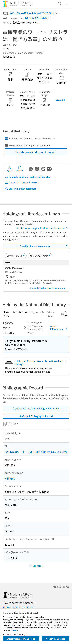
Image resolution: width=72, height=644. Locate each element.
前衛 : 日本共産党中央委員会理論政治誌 (32, 13)
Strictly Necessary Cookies (21, 639)
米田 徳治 (10, 478)
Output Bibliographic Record (22, 182)
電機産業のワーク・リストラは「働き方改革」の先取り (36, 452)
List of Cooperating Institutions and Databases (42, 228)
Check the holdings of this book (48, 288)
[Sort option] (16, 256)
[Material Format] (40, 256)
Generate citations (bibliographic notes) (28, 177)
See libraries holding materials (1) (36, 152)
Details (15, 630)
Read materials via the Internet (18, 607)
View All (60, 100)
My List (10, 169)
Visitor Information (59, 327)
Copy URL (20, 169)
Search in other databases (21, 189)
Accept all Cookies (56, 639)
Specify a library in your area (44, 246)
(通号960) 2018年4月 (37, 18)
